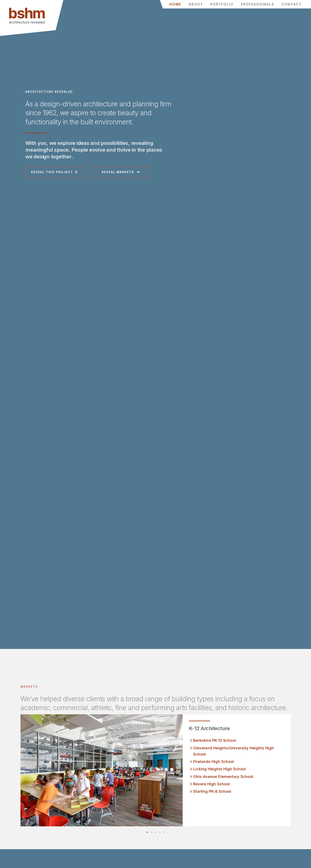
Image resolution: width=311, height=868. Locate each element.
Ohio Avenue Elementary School (223, 777)
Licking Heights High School (219, 769)
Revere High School (211, 784)
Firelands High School (214, 762)
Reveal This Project (52, 172)
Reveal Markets (118, 172)
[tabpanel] (156, 770)
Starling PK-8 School (212, 791)
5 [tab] (168, 832)
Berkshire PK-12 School (215, 740)
